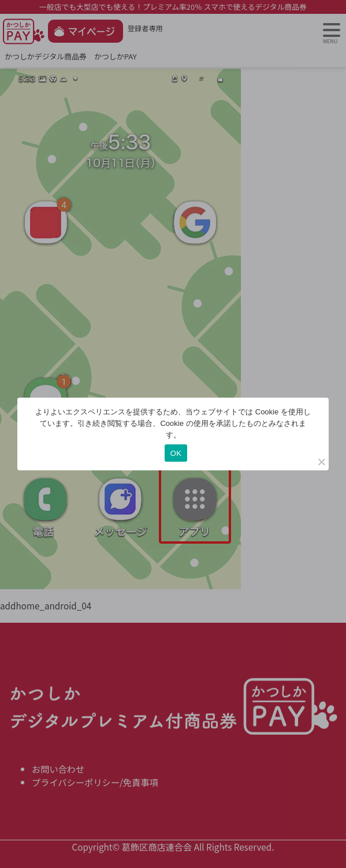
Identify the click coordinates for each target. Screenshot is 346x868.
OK (176, 453)
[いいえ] (321, 462)
